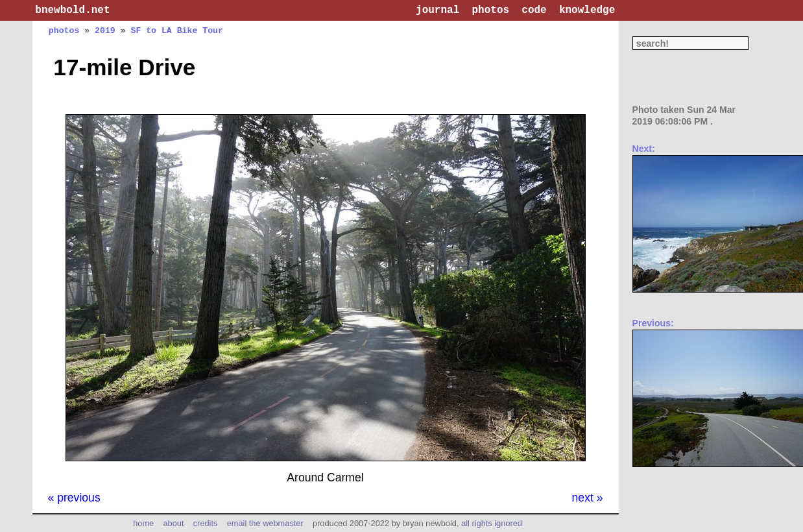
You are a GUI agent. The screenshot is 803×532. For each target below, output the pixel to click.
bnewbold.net (72, 10)
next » (588, 498)
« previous (74, 498)
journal (437, 10)
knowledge (587, 10)
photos (490, 10)
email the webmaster (265, 523)
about (173, 523)
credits (206, 523)
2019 (105, 31)
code (534, 10)
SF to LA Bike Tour (176, 31)
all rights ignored (492, 523)
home (143, 523)
